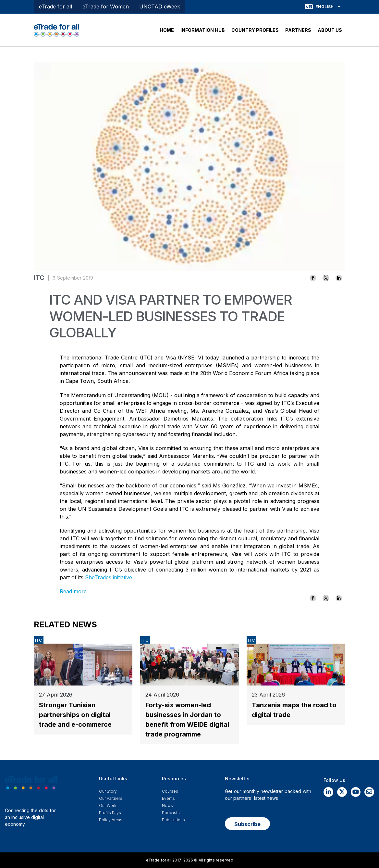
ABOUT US (330, 30)
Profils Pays (110, 813)
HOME (167, 30)
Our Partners (111, 798)
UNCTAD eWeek (160, 6)
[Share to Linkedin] (339, 278)
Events (168, 798)
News (167, 805)
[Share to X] (326, 278)
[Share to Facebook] (313, 278)
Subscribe (247, 824)
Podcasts (171, 813)
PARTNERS (298, 30)
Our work (108, 805)
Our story (108, 791)
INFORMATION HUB (203, 30)
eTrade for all (55, 6)
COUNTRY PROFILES (255, 30)
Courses (170, 791)
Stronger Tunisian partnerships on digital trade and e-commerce (75, 715)
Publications (173, 820)
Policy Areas (111, 820)
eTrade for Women (106, 6)
